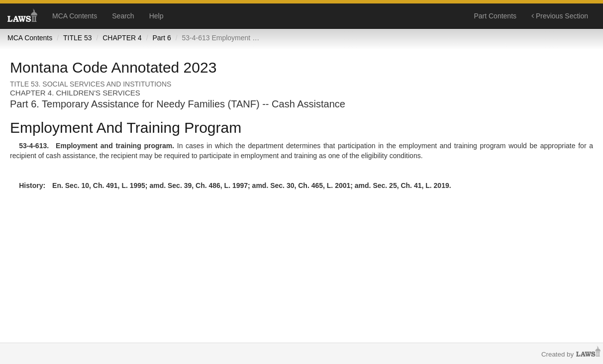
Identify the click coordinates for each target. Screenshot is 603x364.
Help (156, 16)
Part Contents (495, 16)
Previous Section (560, 16)
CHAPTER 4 (122, 38)
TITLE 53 (78, 38)
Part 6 (161, 38)
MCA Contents (75, 16)
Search (123, 16)
